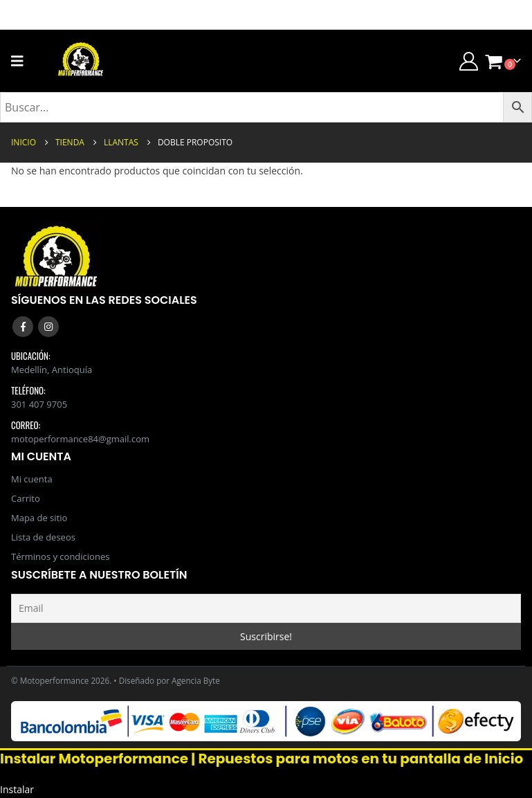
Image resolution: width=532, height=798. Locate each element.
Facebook (23, 327)
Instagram (48, 327)
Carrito (26, 498)
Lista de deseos (43, 537)
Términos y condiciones (60, 556)
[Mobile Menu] (22, 61)
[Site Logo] (81, 61)
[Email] (266, 608)
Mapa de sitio (39, 518)
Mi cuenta (32, 479)
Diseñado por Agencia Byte (169, 680)
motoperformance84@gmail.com (80, 439)
